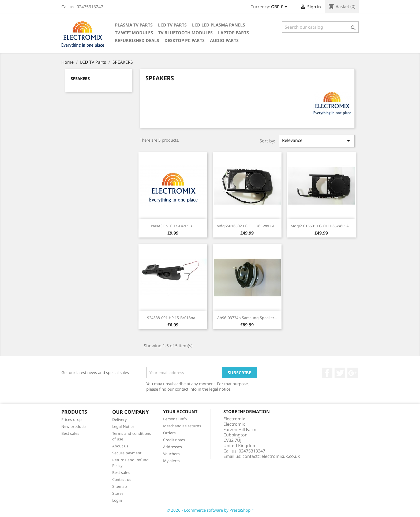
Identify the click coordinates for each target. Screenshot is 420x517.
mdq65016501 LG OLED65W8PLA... (321, 226)
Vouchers (171, 454)
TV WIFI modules (134, 33)
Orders (169, 433)
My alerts (171, 461)
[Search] (320, 27)
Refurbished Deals (137, 40)
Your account (180, 412)
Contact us (122, 479)
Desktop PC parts (185, 40)
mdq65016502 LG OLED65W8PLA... (247, 226)
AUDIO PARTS (224, 40)
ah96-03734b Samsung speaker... (247, 318)
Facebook (327, 373)
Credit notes (174, 440)
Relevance (317, 141)
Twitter (340, 373)
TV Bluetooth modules (185, 33)
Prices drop (72, 419)
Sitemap (120, 486)
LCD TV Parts (172, 25)
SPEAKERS (80, 78)
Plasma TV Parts (134, 25)
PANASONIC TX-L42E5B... (173, 226)
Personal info (175, 419)
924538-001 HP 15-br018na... (173, 318)
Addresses (172, 447)
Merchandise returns (182, 426)
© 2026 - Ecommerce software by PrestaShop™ (210, 510)
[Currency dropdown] (280, 7)
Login (117, 500)
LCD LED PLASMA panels (219, 25)
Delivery (119, 419)
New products (74, 426)
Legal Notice (123, 426)
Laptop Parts (233, 33)
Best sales (70, 433)
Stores (118, 493)
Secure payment (127, 453)
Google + (353, 373)
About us (120, 446)
